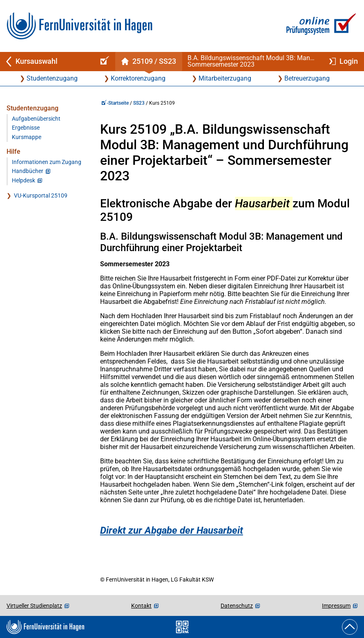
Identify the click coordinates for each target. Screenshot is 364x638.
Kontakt (141, 606)
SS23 (139, 103)
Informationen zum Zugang (47, 162)
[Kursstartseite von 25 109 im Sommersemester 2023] (149, 62)
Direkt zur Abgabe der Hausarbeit (172, 530)
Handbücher (28, 171)
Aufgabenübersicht (36, 119)
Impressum (336, 606)
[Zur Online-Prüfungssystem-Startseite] (320, 26)
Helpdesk (23, 181)
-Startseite (115, 103)
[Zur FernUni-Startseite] (79, 26)
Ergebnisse (26, 128)
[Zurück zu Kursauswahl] (46, 62)
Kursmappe (27, 137)
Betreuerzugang (307, 78)
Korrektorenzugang (138, 78)
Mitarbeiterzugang (225, 78)
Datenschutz (237, 606)
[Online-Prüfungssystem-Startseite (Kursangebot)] (103, 62)
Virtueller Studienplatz (34, 606)
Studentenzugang (52, 78)
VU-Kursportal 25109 (41, 196)
